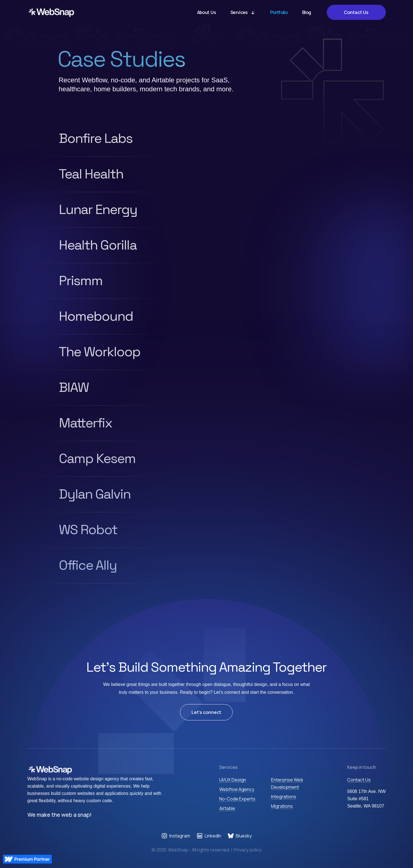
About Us (207, 12)
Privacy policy (248, 850)
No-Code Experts (237, 799)
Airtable (227, 808)
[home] (52, 12)
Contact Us (356, 12)
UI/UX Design (233, 780)
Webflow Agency (237, 789)
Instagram (180, 836)
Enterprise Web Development (287, 783)
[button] (243, 12)
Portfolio (279, 12)
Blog (306, 12)
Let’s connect (206, 712)
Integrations (284, 797)
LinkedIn (213, 836)
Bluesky (244, 836)
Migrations (282, 806)
